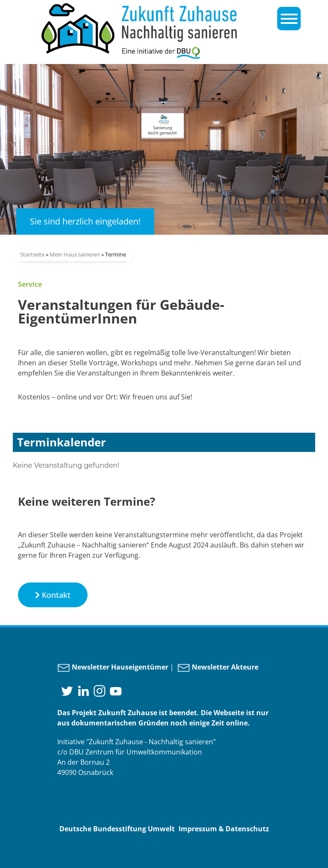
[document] (164, 466)
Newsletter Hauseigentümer (113, 667)
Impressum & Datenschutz (224, 829)
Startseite (32, 254)
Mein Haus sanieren (75, 254)
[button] (53, 595)
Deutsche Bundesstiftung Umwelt (117, 829)
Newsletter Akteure (218, 667)
